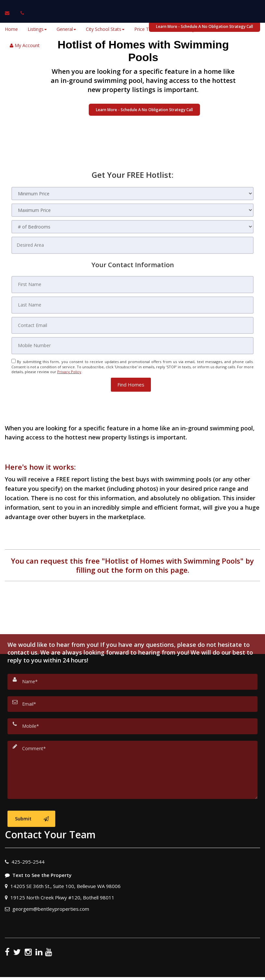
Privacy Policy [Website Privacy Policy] (69, 351)
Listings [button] (37, 29)
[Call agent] (20, 13)
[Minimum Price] (133, 194)
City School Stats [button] (105, 29)
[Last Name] (133, 295)
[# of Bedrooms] (133, 227)
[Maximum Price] (133, 210)
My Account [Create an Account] (25, 45)
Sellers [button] (223, 29)
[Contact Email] (133, 311)
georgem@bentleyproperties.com (51, 856)
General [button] (66, 29)
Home (11, 29)
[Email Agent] (10, 13)
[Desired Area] (133, 243)
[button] (131, 364)
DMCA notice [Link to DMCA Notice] (133, 973)
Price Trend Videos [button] (156, 29)
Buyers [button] (196, 29)
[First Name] (133, 279)
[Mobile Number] (133, 327)
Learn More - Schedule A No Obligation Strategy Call (144, 110)
